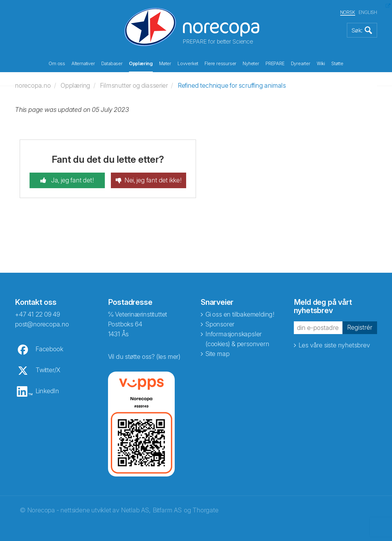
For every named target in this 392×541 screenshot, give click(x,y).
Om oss (57, 63)
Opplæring (141, 63)
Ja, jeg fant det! (72, 180)
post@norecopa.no (42, 324)
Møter (165, 63)
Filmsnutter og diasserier (134, 86)
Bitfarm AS (167, 510)
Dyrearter (301, 63)
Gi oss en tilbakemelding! (240, 314)
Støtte (337, 63)
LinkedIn (47, 391)
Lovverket (188, 63)
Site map (217, 354)
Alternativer (83, 63)
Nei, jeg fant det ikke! (153, 180)
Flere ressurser (220, 63)
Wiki (321, 63)
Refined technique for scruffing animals (232, 86)
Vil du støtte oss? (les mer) (144, 357)
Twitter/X (48, 370)
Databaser (112, 63)
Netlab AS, (136, 510)
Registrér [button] (360, 327)
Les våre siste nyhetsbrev (334, 345)
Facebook (49, 349)
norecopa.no (33, 86)
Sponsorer (220, 324)
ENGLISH (368, 12)
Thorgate (205, 510)
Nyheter (251, 63)
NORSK (348, 12)
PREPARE (275, 63)
